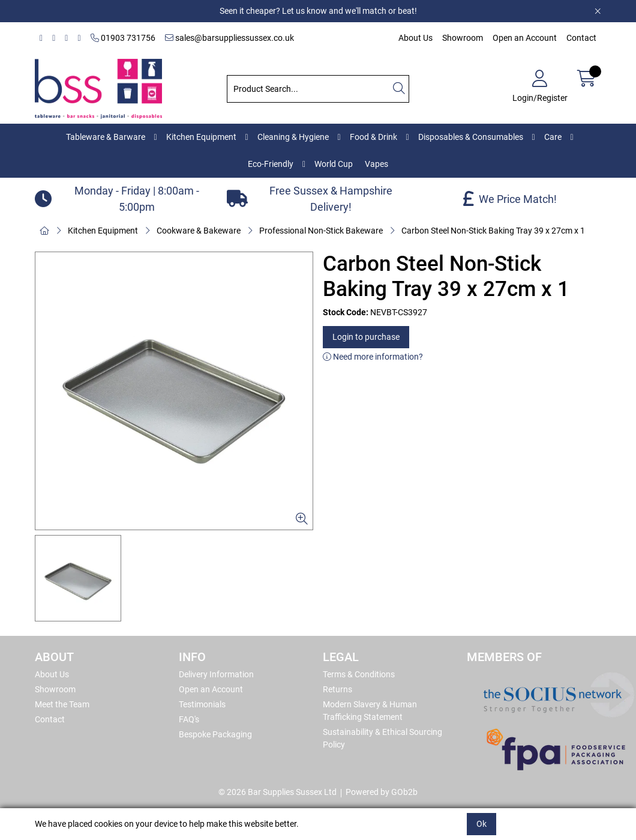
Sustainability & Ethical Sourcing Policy (382, 738)
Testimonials (202, 704)
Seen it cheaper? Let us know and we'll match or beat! (318, 11)
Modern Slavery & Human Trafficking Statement (370, 711)
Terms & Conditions (359, 674)
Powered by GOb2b (382, 792)
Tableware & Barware (106, 137)
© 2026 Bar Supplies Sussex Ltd (277, 792)
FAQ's (189, 719)
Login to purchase (366, 337)
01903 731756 (123, 38)
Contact (581, 38)
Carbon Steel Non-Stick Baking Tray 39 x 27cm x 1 (493, 231)
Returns (337, 689)
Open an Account (525, 38)
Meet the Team (62, 704)
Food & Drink (373, 137)
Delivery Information (216, 674)
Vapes (376, 164)
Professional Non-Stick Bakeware (321, 231)
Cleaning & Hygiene (293, 137)
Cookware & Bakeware (199, 231)
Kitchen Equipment (201, 137)
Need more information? (373, 357)
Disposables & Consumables (471, 137)
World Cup (334, 164)
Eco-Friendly (271, 164)
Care (553, 137)
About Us (415, 38)
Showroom (463, 38)
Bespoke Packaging (215, 734)
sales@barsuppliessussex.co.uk (229, 38)
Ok (481, 824)
